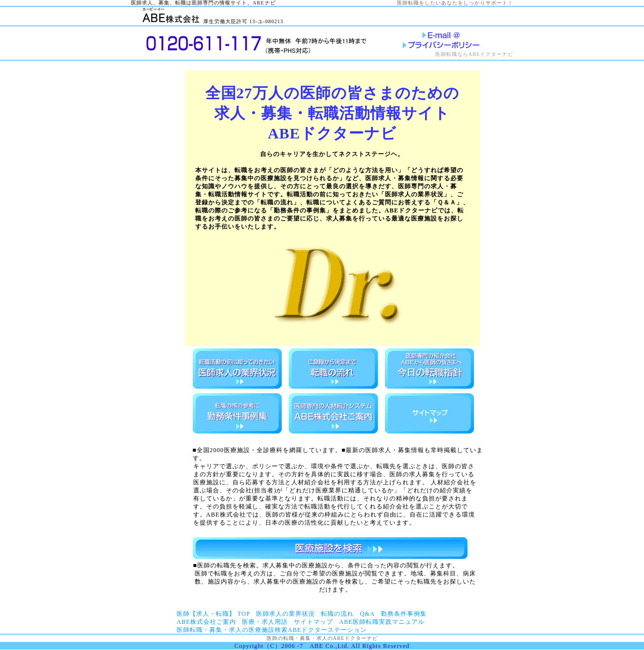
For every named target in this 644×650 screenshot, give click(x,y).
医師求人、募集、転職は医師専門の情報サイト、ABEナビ (203, 3)
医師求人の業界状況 (286, 614)
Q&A (367, 614)
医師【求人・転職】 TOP (213, 614)
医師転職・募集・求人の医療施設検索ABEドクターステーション (272, 630)
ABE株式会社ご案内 (206, 622)
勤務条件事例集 (404, 614)
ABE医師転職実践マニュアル (382, 622)
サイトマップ (313, 622)
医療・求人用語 (265, 622)
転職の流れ (337, 614)
